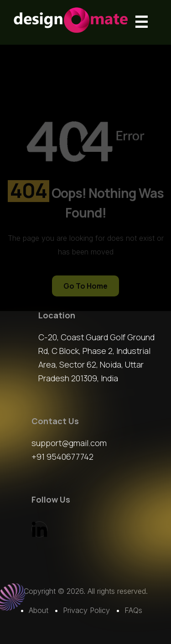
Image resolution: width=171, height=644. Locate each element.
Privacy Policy (86, 610)
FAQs (133, 610)
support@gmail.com (69, 443)
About (39, 610)
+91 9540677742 (62, 457)
